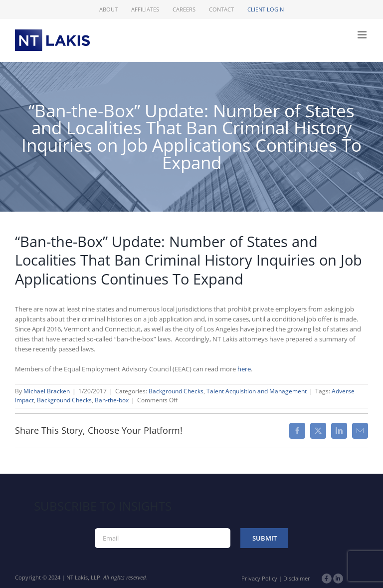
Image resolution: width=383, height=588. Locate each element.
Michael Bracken (47, 391)
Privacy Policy (259, 578)
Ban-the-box (112, 400)
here (244, 369)
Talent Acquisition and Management (257, 391)
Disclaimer (297, 578)
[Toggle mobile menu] (363, 35)
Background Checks (176, 391)
